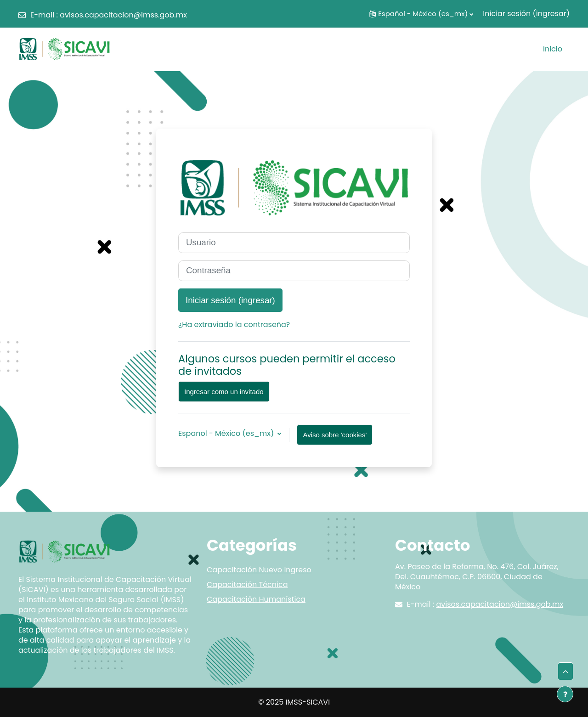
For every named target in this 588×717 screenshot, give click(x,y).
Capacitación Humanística (256, 599)
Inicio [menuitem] (553, 49)
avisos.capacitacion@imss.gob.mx (123, 15)
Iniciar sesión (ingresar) (526, 14)
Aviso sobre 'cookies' (335, 435)
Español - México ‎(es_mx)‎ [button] (227, 433)
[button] (421, 14)
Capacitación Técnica (247, 584)
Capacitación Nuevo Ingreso (259, 570)
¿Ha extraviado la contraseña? (234, 325)
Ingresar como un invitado (224, 392)
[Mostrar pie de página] (565, 694)
